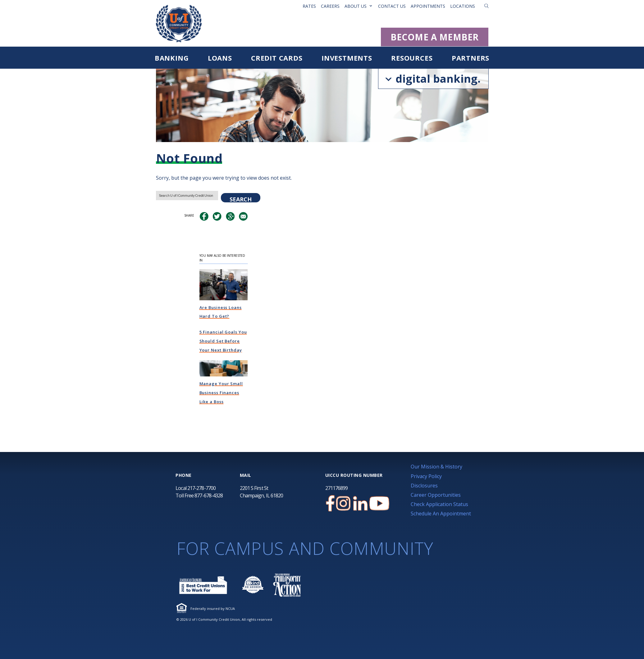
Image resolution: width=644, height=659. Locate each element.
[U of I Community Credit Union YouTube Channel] (379, 503)
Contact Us (392, 6)
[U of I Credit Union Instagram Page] (343, 503)
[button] (486, 6)
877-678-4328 (209, 495)
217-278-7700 (201, 488)
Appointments (428, 6)
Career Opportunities (436, 495)
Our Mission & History (436, 467)
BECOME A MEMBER (435, 37)
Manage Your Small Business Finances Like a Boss (221, 393)
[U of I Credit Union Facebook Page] (330, 503)
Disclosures (424, 486)
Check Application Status (439, 504)
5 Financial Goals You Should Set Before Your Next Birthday (223, 341)
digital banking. (433, 79)
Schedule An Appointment (441, 514)
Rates (309, 6)
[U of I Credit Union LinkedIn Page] (360, 503)
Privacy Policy (426, 476)
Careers (330, 6)
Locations (463, 6)
